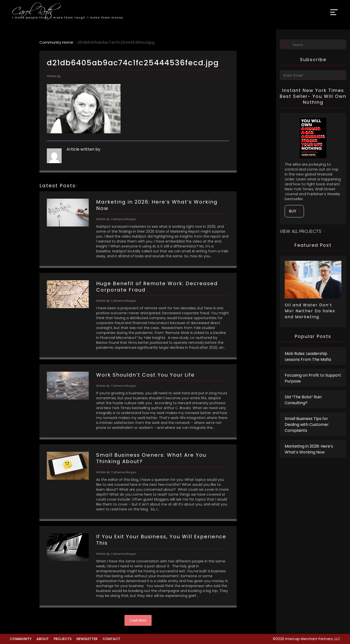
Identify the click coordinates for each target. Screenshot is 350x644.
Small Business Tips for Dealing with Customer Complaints (307, 425)
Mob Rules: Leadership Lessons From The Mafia (308, 357)
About (43, 639)
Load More (138, 620)
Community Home (56, 42)
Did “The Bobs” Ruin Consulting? (303, 400)
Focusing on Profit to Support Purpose (313, 378)
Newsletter (87, 639)
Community (21, 639)
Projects (63, 639)
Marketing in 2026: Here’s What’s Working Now (309, 449)
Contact (111, 639)
